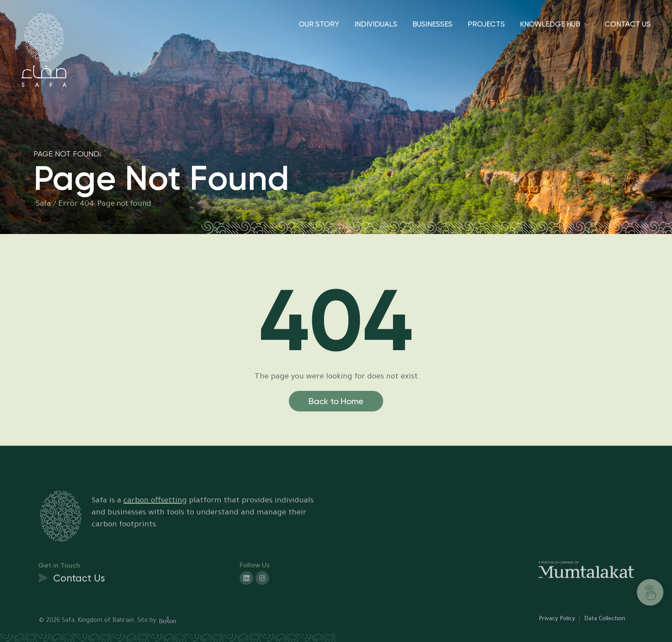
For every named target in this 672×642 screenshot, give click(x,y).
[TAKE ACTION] (650, 592)
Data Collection (605, 619)
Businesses (432, 24)
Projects (486, 24)
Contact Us (628, 24)
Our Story (319, 24)
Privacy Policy (557, 619)
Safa (43, 204)
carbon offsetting (155, 516)
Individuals (376, 24)
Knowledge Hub (550, 24)
